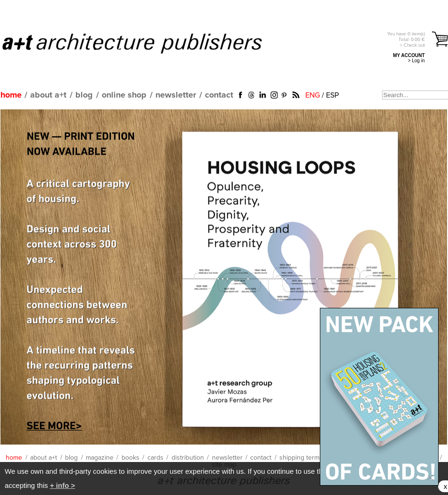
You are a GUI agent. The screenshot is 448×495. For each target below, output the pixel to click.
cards (155, 458)
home (11, 95)
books (130, 458)
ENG (313, 95)
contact (219, 95)
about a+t (48, 95)
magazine (100, 458)
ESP (332, 95)
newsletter (176, 95)
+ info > (62, 485)
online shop (124, 95)
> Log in (416, 61)
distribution (188, 458)
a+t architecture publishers (144, 43)
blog (84, 95)
